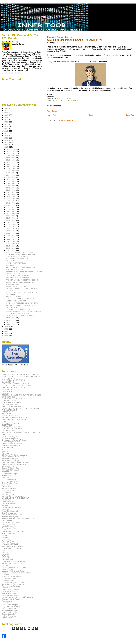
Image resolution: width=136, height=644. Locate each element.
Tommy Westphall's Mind (11, 442)
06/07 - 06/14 (11, 212)
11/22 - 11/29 (11, 160)
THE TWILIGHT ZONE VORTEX (14, 388)
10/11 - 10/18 (11, 173)
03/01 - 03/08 (11, 242)
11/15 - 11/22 (11, 162)
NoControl (6, 449)
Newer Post (52, 115)
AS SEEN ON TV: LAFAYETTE (16, 301)
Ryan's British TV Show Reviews (14, 562)
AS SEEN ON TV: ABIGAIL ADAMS (18, 314)
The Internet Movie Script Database (15, 567)
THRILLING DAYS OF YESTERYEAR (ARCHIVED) (21, 376)
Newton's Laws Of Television (12, 577)
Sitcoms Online (7, 560)
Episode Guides (8, 447)
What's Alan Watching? (10, 461)
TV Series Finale (8, 541)
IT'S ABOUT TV (8, 412)
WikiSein (5, 505)
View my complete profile (12, 73)
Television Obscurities (10, 545)
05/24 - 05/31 (11, 216)
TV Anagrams (7, 601)
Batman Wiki (7, 476)
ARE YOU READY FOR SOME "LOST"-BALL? (21, 305)
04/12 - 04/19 (11, 229)
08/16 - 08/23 (11, 190)
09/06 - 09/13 (11, 184)
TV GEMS (6, 393)
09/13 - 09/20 (11, 182)
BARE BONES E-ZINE (10, 436)
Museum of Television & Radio (13, 571)
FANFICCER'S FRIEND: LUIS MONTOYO (20, 299)
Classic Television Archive (11, 507)
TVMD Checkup (8, 569)
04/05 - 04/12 (11, 231)
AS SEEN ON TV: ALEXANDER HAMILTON (74, 40)
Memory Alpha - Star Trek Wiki (13, 496)
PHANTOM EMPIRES (10, 401)
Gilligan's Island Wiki (9, 483)
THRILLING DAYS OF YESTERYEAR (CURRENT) (21, 374)
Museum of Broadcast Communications (16, 573)
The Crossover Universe (11, 446)
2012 (7, 140)
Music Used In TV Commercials (13, 584)
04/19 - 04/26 (11, 227)
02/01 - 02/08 (11, 250)
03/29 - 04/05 (11, 233)
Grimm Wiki (6, 485)
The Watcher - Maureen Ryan (13, 532)
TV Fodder (6, 537)
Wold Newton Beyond (10, 517)
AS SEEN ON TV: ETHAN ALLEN (17, 257)
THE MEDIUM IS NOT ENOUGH (14, 380)
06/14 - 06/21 (11, 209)
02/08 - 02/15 (11, 248)
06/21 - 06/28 (11, 207)
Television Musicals (9, 592)
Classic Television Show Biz (12, 549)
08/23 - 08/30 (11, 188)
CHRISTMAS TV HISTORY (12, 429)
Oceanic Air (6, 588)
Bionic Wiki (6, 477)
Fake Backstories (8, 524)
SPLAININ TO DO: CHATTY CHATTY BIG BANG (22, 289)
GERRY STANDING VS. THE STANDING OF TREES (23, 312)
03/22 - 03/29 (11, 235)
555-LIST (5, 603)
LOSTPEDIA (7, 492)
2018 (7, 126)
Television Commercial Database (14, 582)
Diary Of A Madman (9, 513)
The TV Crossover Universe (12, 444)
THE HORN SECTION (10, 416)
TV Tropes (6, 554)
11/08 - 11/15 (11, 164)
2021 (7, 120)
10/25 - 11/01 (11, 169)
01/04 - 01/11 (11, 324)
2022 (7, 117)
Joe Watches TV (8, 466)
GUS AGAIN (10, 265)
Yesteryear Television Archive (13, 547)
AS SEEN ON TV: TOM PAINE (16, 286)
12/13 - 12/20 (11, 154)
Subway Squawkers (9, 614)
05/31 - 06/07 (11, 214)
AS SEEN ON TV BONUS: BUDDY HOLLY (20, 282)
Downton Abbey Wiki (9, 481)
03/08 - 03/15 (11, 240)
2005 (7, 334)
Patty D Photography (10, 612)
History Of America (9, 616)
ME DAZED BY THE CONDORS (16, 269)
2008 (7, 327)
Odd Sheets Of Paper (10, 605)
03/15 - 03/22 (11, 237)
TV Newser (6, 509)
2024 (7, 113)
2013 (7, 138)
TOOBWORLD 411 (12, 307)
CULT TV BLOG (8, 425)
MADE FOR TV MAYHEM (11, 406)
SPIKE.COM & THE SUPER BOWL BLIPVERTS (22, 303)
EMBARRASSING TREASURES (14, 419)
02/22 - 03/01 (11, 244)
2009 (7, 147)
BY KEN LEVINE (8, 382)
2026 (7, 108)
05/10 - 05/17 (11, 220)
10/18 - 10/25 (11, 171)
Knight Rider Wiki (8, 491)
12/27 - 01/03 (11, 149)
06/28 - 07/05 (11, 205)
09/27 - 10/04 (11, 177)
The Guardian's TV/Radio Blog (13, 457)
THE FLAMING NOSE (10, 378)
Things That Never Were (11, 522)
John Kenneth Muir (9, 528)
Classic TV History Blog (11, 468)
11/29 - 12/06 (11, 158)
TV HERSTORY (8, 391)
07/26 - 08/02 (11, 196)
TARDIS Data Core (9, 504)
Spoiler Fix (6, 539)
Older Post (130, 115)
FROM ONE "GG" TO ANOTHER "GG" (19, 309)
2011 (7, 142)
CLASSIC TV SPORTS (10, 423)
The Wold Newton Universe (12, 515)
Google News (7, 618)
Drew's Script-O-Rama (10, 578)
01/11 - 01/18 (11, 322)
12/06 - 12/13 (11, 156)
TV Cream (6, 575)
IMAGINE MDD (7, 414)
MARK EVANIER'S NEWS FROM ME (16, 384)
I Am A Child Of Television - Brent (14, 464)
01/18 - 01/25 (11, 320)
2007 (7, 329)
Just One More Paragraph (11, 586)
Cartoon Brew (7, 520)
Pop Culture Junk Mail (10, 511)
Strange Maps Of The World (12, 599)
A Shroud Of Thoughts (10, 459)
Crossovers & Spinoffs (10, 438)
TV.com (5, 550)
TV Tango (5, 556)
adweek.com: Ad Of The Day (12, 564)
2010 (7, 145)
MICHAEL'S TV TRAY (10, 404)
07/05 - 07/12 (11, 203)
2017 (7, 129)
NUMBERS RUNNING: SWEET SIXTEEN (20, 252)
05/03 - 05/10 (11, 222)
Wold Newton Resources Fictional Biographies (19, 519)
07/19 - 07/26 (11, 199)
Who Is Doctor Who (9, 593)
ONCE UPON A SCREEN (11, 403)
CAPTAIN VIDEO (8, 431)
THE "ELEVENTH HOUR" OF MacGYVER (20, 316)
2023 (7, 115)
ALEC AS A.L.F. (11, 291)
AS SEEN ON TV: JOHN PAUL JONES (19, 276)
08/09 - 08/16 (11, 192)
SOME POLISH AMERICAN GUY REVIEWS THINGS (22, 395)
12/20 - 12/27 (11, 151)
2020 (7, 122)
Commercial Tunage (9, 474)
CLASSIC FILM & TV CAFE (12, 427)
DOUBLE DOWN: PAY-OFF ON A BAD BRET (21, 254)
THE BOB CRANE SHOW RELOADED (16, 386)
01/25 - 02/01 (11, 318)
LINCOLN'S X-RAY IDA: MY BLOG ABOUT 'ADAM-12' (22, 408)
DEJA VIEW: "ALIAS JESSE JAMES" (18, 259)
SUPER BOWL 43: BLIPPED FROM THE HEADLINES (24, 271)
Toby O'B (18, 42)
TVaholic (5, 530)
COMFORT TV (7, 421)
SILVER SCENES (8, 397)
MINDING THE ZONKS (13, 297)
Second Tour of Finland (10, 590)
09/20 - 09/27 (11, 179)
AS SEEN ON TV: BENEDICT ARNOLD (19, 261)
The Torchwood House (10, 595)
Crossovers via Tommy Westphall (14, 440)
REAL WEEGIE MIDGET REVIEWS (15, 399)
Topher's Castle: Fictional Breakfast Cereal (18, 597)
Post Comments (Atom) (68, 120)
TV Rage (5, 552)
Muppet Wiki (6, 500)
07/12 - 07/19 (11, 201)
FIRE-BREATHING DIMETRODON (15, 418)
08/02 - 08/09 (11, 194)
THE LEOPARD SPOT (13, 274)
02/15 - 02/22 (11, 246)
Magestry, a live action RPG (12, 607)
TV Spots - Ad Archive (10, 543)
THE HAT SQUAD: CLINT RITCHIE (17, 278)
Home (91, 115)
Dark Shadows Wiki (9, 479)
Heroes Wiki (6, 487)
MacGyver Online (8, 494)
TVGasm (5, 535)
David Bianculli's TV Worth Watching (15, 462)
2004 (7, 336)
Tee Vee (5, 565)
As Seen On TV (57, 100)
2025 (7, 110)
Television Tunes (8, 580)
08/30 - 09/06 (11, 186)
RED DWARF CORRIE (13, 284)
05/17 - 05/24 (11, 218)
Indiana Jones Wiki (9, 489)
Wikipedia (5, 472)
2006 (7, 331)
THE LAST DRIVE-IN (10, 410)
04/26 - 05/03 (11, 224)
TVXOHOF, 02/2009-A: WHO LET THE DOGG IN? (22, 280)
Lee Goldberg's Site (9, 526)
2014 (7, 136)
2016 (7, 131)
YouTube (5, 451)
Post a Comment (53, 111)
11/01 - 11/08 (11, 166)
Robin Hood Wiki (8, 502)
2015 (7, 133)
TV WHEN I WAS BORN (11, 389)
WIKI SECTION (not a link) (12, 470)
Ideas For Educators (9, 610)
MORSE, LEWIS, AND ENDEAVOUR (16, 498)
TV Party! (5, 558)
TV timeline (74, 100)
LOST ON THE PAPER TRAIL (16, 263)
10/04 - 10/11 (11, 175)
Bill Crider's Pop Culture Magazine (14, 455)
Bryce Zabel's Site (9, 534)
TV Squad (6, 453)
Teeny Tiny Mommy (9, 608)
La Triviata (66, 100)
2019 (7, 124)
